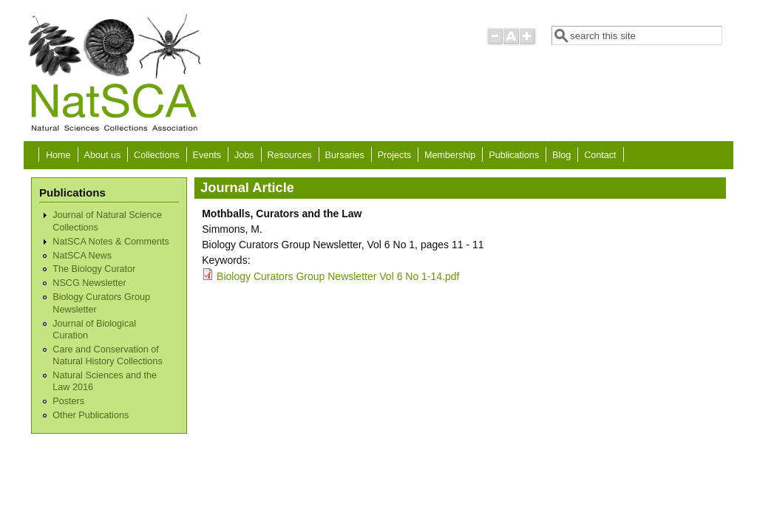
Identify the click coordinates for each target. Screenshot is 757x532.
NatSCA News (82, 256)
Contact (600, 155)
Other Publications (91, 415)
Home (58, 155)
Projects (395, 155)
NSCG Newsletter (89, 283)
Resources (290, 155)
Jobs (244, 155)
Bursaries (345, 155)
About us (102, 155)
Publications (514, 155)
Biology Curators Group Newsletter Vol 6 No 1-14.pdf (338, 276)
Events (207, 155)
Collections (157, 155)
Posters (68, 401)
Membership (450, 155)
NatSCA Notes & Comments (111, 242)
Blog (561, 155)
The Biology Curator (94, 269)
